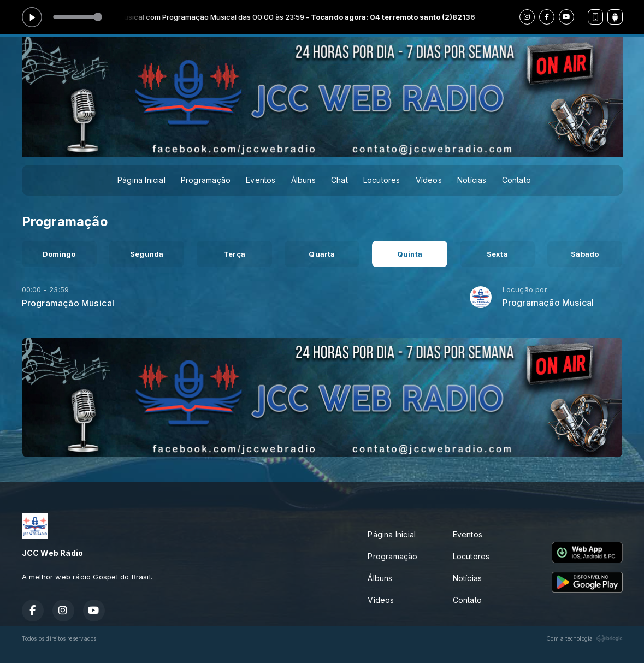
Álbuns (303, 180)
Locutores (382, 180)
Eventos (261, 180)
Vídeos (429, 180)
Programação (206, 180)
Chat (339, 180)
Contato (516, 180)
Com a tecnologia (584, 638)
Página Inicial (141, 180)
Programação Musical (68, 303)
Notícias (472, 180)
